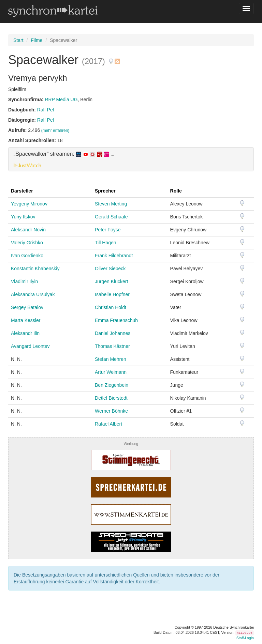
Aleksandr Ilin (25, 333)
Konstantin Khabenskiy (35, 269)
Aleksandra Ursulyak (33, 294)
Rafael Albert (108, 424)
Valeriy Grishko (27, 243)
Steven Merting (111, 204)
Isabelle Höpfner (112, 294)
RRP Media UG (61, 99)
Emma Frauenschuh (116, 320)
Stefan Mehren (111, 359)
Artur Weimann (111, 372)
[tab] (131, 159)
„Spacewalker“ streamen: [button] (64, 154)
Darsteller (22, 191)
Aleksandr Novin (28, 230)
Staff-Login (245, 638)
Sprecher (105, 191)
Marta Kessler (26, 320)
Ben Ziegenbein (112, 385)
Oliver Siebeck (110, 269)
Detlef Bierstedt (111, 398)
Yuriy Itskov (23, 217)
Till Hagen (106, 243)
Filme (37, 40)
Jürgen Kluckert (111, 281)
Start (18, 40)
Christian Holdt (111, 307)
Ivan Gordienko (27, 256)
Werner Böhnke (111, 411)
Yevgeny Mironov (29, 204)
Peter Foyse (108, 230)
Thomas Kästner (112, 346)
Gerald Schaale (111, 217)
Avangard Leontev (30, 346)
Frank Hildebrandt (114, 256)
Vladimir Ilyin (24, 281)
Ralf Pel (46, 110)
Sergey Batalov (27, 307)
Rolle (176, 191)
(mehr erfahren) (55, 131)
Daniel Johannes (113, 333)
